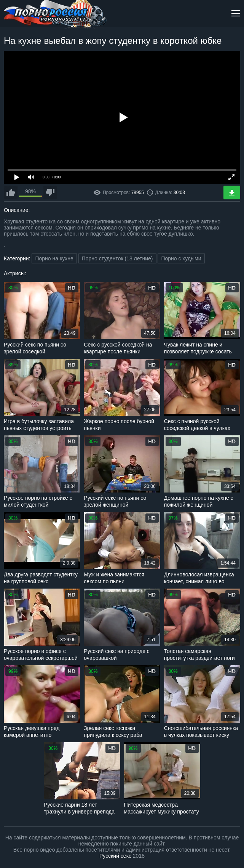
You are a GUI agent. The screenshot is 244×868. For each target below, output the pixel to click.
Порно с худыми (181, 258)
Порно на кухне (54, 258)
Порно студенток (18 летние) (117, 258)
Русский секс (115, 856)
